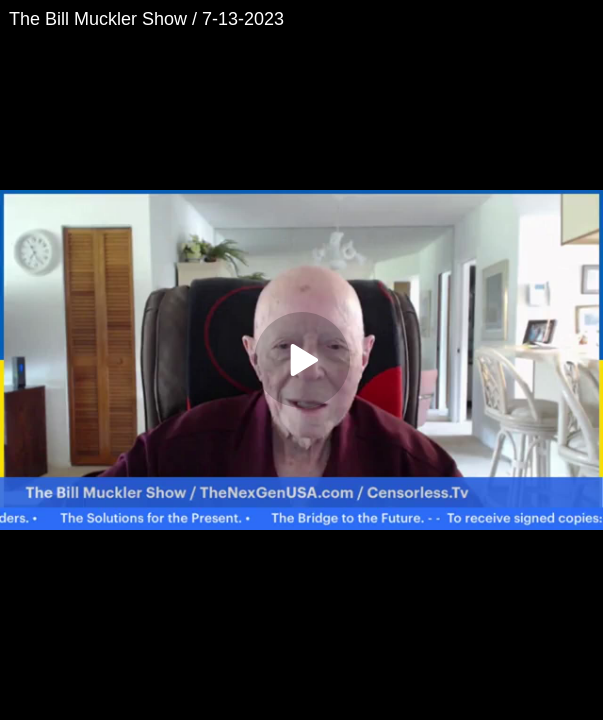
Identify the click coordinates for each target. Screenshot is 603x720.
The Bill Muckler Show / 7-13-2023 (146, 19)
